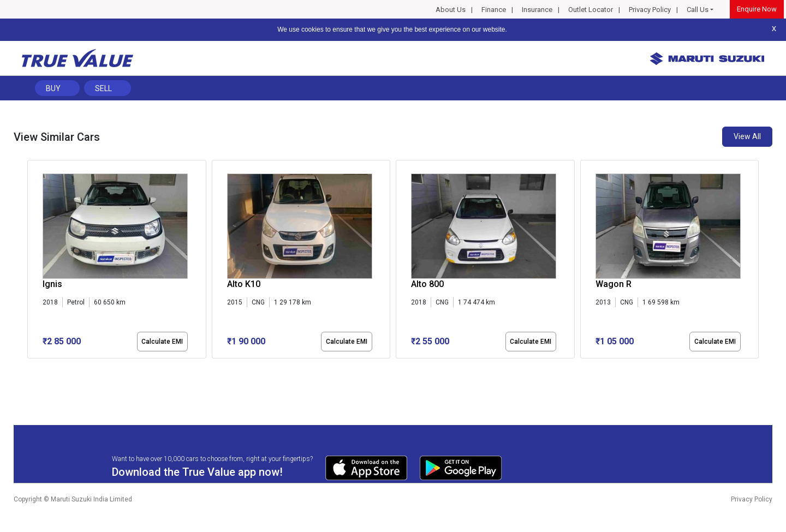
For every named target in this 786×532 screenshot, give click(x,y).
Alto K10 (244, 284)
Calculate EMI (162, 342)
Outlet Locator (591, 10)
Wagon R (614, 284)
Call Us (698, 10)
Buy (53, 88)
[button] (31, 368)
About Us (451, 10)
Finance (494, 10)
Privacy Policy (650, 10)
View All (747, 136)
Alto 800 (427, 284)
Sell (103, 88)
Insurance (537, 10)
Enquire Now (757, 9)
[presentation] (33, 261)
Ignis (52, 284)
